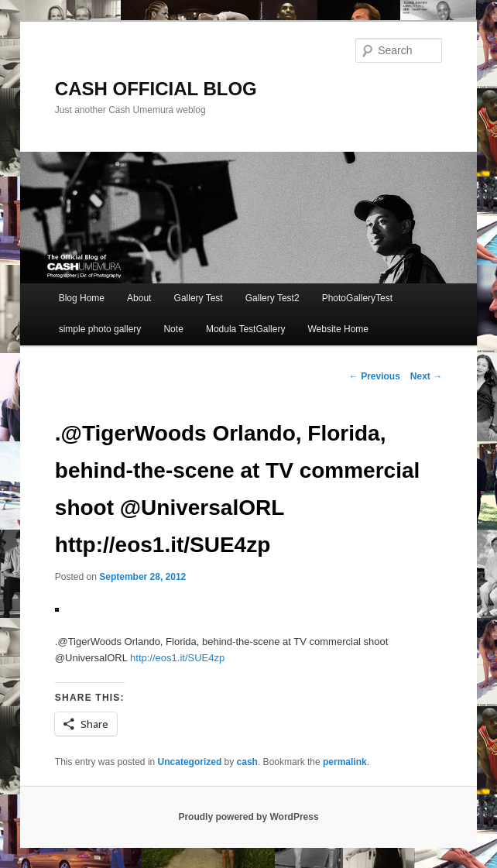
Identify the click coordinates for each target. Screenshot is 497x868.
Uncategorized (190, 762)
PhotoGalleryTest (357, 298)
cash (247, 762)
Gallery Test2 (272, 298)
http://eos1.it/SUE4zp (177, 658)
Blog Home (82, 298)
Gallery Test (199, 298)
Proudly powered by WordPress (248, 817)
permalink (345, 762)
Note (173, 329)
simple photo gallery (100, 329)
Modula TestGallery (246, 329)
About (139, 298)
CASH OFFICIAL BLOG (156, 89)
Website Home (338, 329)
